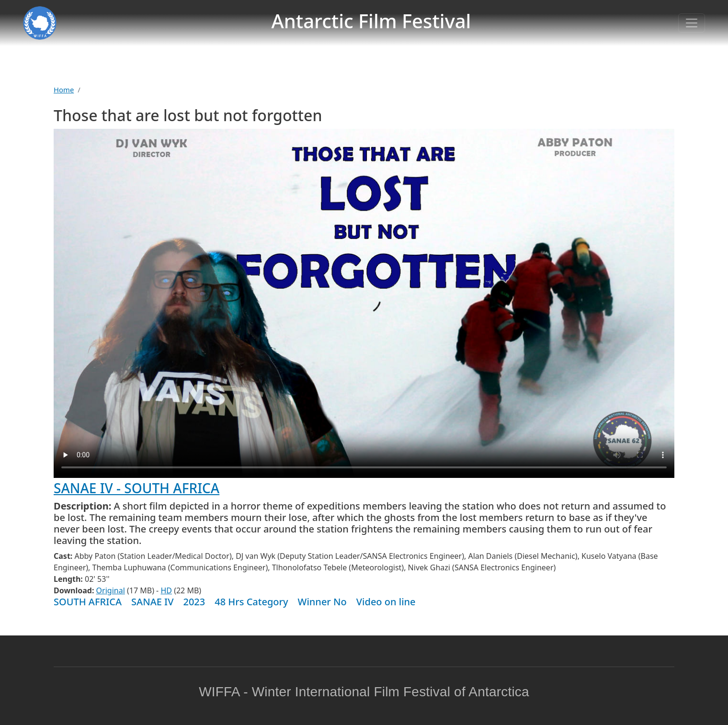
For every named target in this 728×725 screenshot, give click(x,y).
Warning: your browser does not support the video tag (364, 303)
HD (166, 590)
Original (111, 590)
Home (64, 90)
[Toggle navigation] (692, 23)
